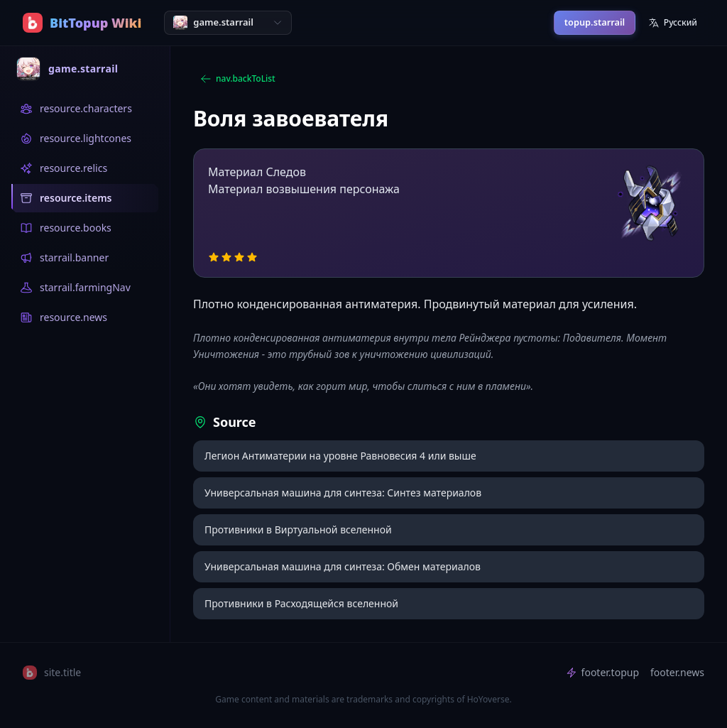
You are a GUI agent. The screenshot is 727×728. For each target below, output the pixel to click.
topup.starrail (595, 22)
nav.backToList (238, 78)
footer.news (677, 672)
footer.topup (602, 672)
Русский (673, 22)
